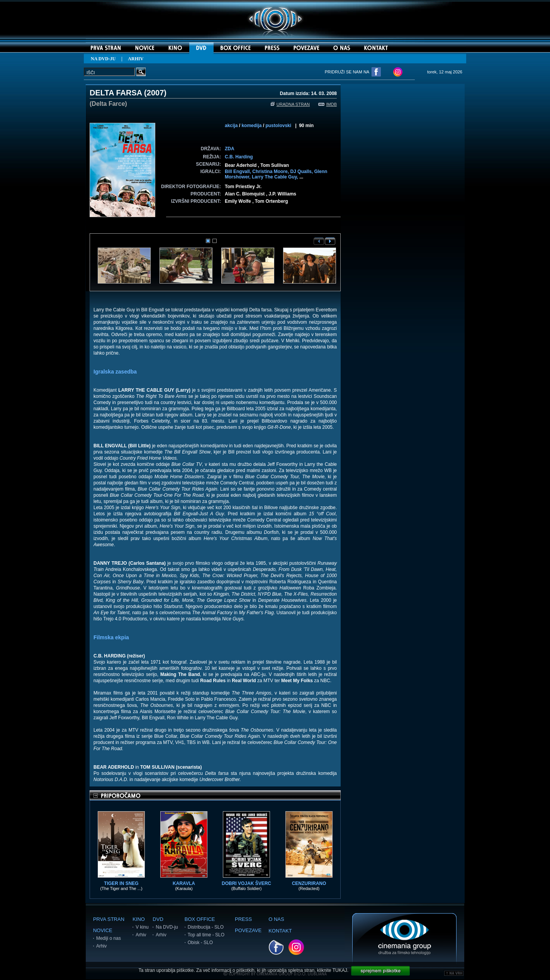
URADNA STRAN (290, 104)
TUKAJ (340, 970)
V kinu (142, 927)
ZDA (230, 149)
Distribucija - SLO (206, 927)
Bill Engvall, (239, 172)
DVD (158, 919)
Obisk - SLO (200, 943)
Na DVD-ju (167, 927)
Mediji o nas (109, 938)
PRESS (243, 919)
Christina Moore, (271, 172)
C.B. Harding (239, 157)
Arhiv (101, 946)
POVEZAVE (248, 930)
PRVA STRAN (109, 919)
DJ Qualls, (302, 172)
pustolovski (278, 126)
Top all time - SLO (206, 935)
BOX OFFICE (200, 919)
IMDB (328, 104)
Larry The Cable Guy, (276, 177)
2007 (155, 93)
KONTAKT (280, 931)
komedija (251, 126)
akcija (231, 126)
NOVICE (103, 930)
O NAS (276, 919)
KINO (139, 919)
